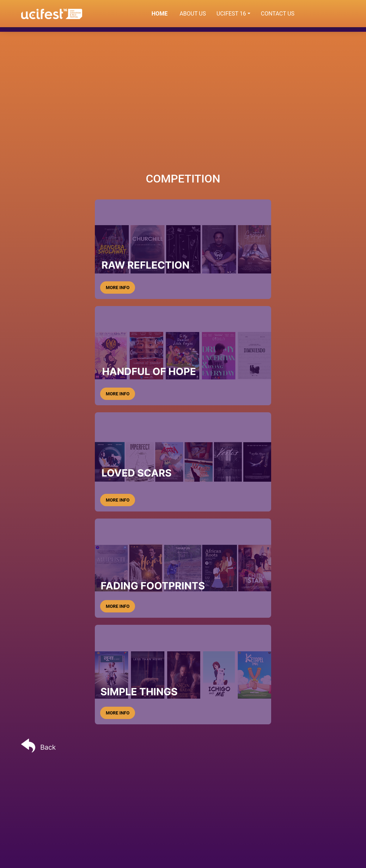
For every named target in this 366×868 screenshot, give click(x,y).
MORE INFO (118, 288)
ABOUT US (193, 14)
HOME (163, 13)
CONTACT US (278, 14)
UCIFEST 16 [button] (231, 14)
